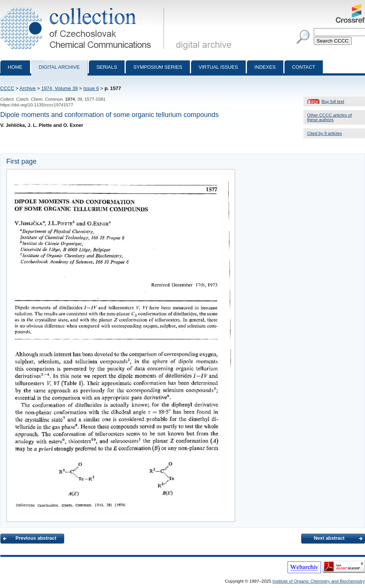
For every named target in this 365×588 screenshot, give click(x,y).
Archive (28, 88)
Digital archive (59, 67)
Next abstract (329, 538)
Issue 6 (91, 88)
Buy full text (333, 101)
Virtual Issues (218, 67)
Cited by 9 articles (325, 133)
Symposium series (158, 67)
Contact (304, 67)
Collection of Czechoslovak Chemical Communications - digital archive (84, 7)
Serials (107, 67)
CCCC (7, 88)
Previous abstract (36, 538)
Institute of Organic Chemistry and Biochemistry (318, 581)
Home (15, 67)
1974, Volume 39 (60, 88)
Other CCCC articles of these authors (330, 117)
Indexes (265, 67)
